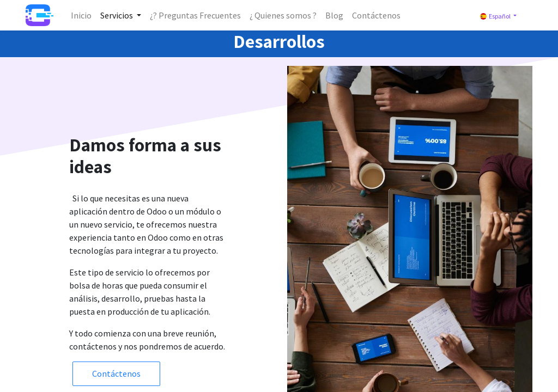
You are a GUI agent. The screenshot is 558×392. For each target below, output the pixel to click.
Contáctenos (116, 373)
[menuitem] (81, 15)
